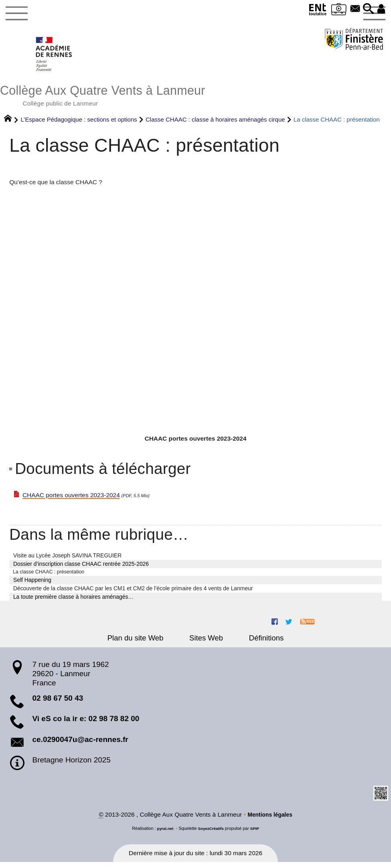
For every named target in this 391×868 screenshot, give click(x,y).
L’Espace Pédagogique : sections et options (79, 124)
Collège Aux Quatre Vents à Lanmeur (195, 98)
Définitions (257, 643)
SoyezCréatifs (211, 834)
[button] (366, 9)
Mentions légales (270, 820)
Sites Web (206, 643)
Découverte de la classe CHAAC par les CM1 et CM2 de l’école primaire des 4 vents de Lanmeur (133, 594)
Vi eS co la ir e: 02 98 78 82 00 (86, 724)
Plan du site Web (144, 643)
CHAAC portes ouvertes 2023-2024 (71, 499)
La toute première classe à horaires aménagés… (73, 602)
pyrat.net (163, 834)
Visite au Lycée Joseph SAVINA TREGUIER (67, 560)
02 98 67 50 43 (58, 703)
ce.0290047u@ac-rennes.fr (80, 745)
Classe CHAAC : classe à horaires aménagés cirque (215, 124)
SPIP (257, 834)
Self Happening (32, 585)
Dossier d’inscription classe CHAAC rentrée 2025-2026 (81, 568)
